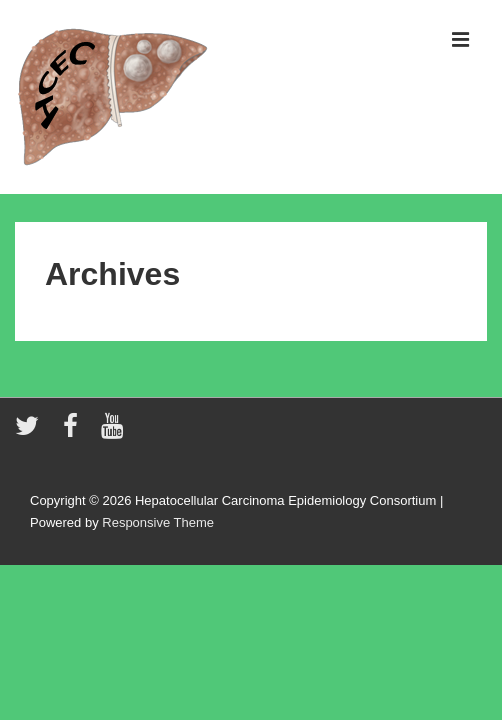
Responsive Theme (158, 522)
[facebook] (75, 432)
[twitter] (31, 432)
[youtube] (114, 432)
